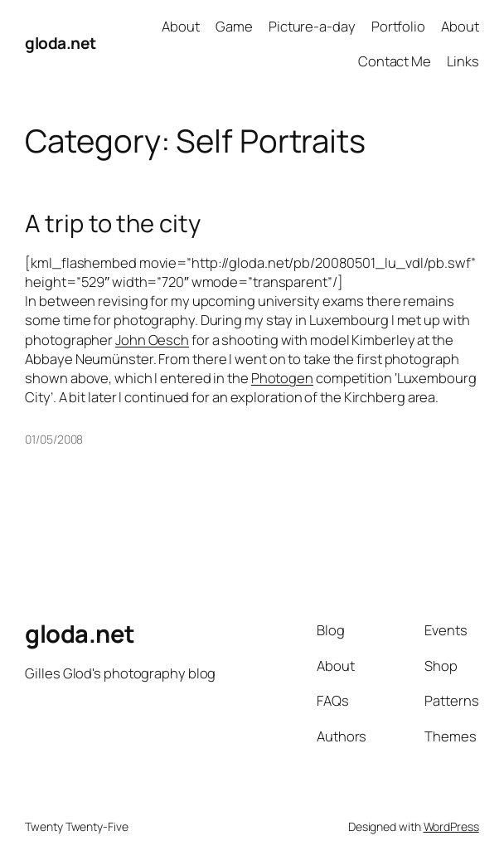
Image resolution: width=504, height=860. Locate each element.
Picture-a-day (312, 26)
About (181, 26)
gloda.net (61, 43)
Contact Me (395, 61)
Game (234, 26)
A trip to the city (112, 224)
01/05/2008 (54, 439)
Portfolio (398, 26)
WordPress (451, 826)
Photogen (282, 378)
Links (463, 61)
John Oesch (152, 340)
